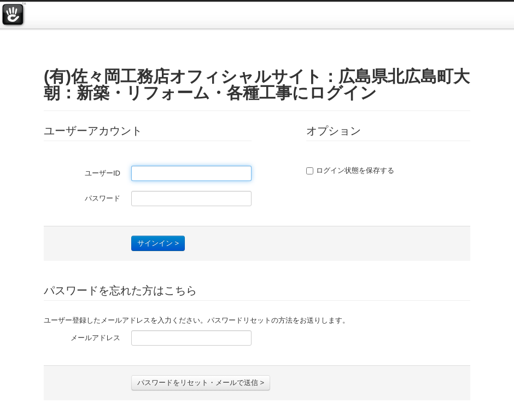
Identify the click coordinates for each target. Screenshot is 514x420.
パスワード (103, 198)
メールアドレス (95, 338)
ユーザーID (103, 173)
